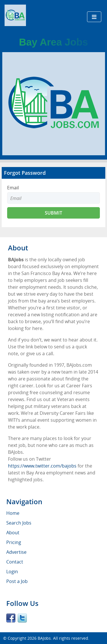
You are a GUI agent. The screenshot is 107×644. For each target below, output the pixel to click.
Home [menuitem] (13, 513)
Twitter (22, 618)
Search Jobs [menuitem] (19, 523)
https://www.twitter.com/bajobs (42, 466)
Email (13, 188)
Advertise (16, 552)
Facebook (11, 618)
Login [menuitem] (12, 572)
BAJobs (44, 638)
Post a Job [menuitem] (17, 581)
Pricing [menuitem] (14, 542)
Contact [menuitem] (15, 562)
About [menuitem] (13, 533)
